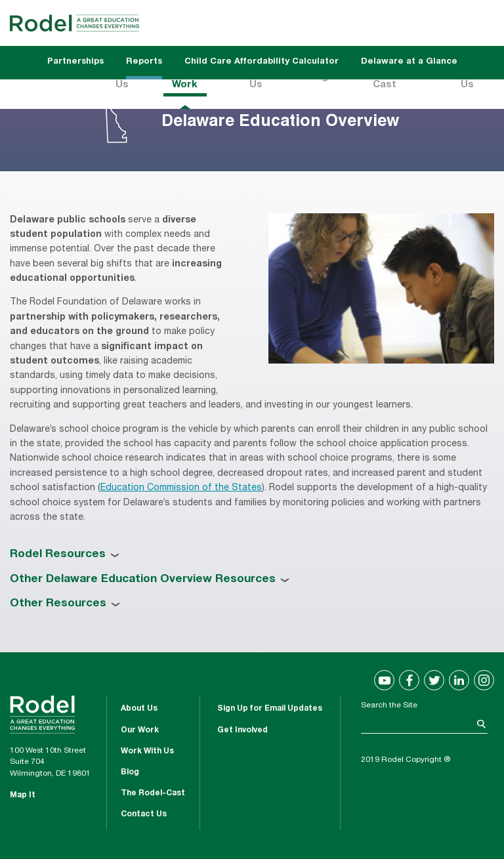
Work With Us (147, 751)
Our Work (140, 730)
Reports (144, 62)
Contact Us (144, 814)
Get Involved (242, 730)
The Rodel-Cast (153, 793)
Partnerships (75, 62)
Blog (130, 772)
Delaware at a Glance (409, 62)
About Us (139, 709)
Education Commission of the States (181, 488)
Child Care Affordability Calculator (262, 62)
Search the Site (389, 705)
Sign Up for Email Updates (270, 709)
